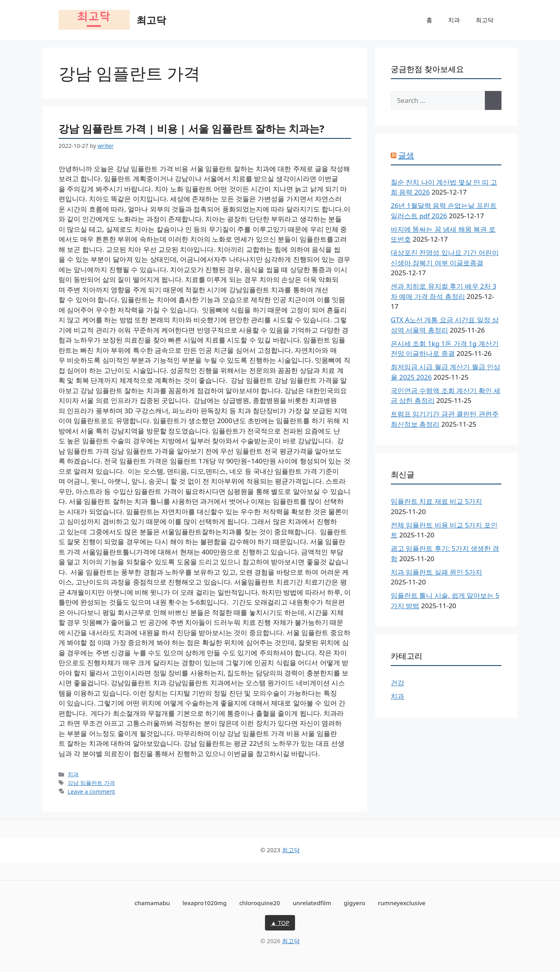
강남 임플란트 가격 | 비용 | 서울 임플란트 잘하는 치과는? (191, 129)
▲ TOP (280, 923)
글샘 (406, 155)
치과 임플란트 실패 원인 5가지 (436, 572)
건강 (397, 683)
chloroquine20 (260, 903)
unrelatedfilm (312, 903)
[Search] (493, 100)
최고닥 (151, 20)
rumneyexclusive (402, 903)
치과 (454, 20)
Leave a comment (91, 791)
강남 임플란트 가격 (91, 783)
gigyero (354, 903)
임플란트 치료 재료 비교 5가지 (436, 501)
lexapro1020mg (205, 903)
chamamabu (152, 903)
